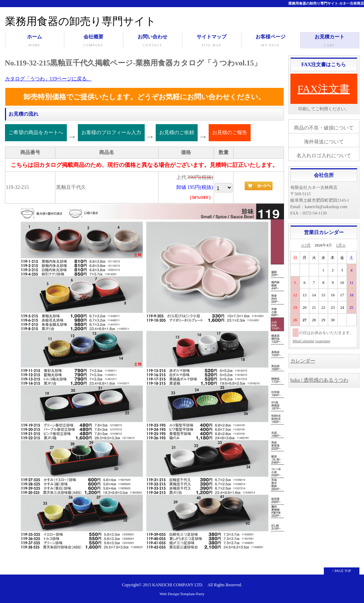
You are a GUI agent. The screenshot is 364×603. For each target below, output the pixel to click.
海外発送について (324, 142)
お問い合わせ (153, 41)
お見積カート (330, 41)
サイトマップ (212, 41)
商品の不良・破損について (324, 128)
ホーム (35, 41)
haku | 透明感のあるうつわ (319, 380)
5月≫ (341, 245)
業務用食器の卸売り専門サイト (81, 21)
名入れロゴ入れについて (324, 156)
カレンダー (303, 361)
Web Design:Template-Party (182, 594)
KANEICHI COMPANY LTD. (178, 585)
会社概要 (94, 41)
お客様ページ (271, 41)
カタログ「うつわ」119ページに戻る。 (48, 79)
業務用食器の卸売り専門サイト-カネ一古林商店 (326, 3)
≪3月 (306, 245)
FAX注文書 (324, 89)
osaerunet (323, 341)
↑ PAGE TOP (342, 571)
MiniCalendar (303, 341)
